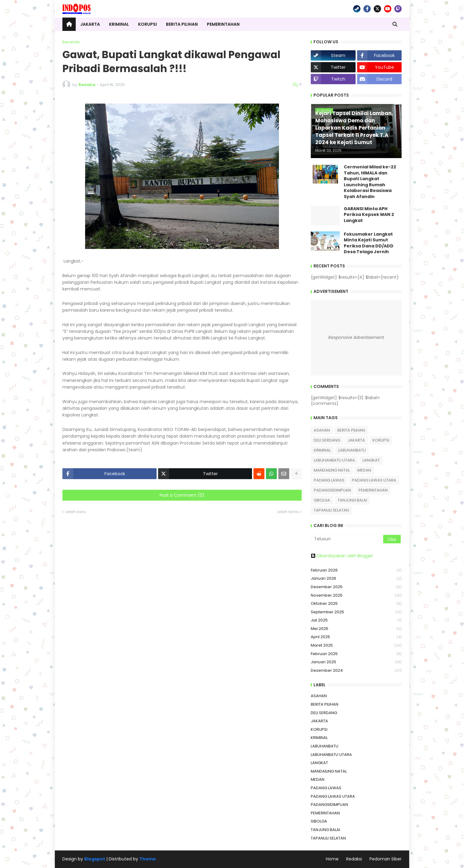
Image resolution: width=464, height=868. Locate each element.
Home (332, 859)
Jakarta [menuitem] (90, 24)
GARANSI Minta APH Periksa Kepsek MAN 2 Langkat (369, 215)
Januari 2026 (356, 579)
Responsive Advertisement (356, 337)
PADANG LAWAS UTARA (374, 480)
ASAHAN (322, 430)
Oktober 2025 (356, 604)
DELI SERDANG (327, 440)
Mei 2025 (356, 629)
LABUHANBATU (352, 450)
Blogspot (95, 859)
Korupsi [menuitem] (147, 24)
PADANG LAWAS (329, 480)
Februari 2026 (356, 570)
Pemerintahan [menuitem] (223, 24)
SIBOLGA (322, 500)
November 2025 (356, 596)
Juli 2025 (356, 620)
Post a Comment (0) (182, 495)
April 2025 (356, 637)
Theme (148, 859)
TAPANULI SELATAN (331, 510)
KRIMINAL (322, 450)
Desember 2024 (356, 671)
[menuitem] (69, 24)
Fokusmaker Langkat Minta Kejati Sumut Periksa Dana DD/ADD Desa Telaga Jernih (369, 243)
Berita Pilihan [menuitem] (182, 24)
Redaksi (354, 859)
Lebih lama (288, 512)
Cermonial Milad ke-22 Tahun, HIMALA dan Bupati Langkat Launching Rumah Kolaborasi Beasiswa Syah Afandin (370, 182)
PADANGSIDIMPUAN (332, 490)
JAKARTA (356, 440)
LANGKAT (371, 460)
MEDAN (364, 470)
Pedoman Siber (386, 859)
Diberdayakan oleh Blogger (342, 556)
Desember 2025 (356, 587)
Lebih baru (76, 512)
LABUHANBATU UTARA (334, 460)
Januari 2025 (356, 662)
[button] (395, 24)
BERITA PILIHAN (351, 430)
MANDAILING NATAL (332, 470)
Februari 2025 (356, 654)
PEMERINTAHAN (373, 490)
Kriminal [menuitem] (119, 24)
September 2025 (356, 612)
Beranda (71, 42)
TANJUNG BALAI (352, 500)
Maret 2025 (356, 646)
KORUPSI (381, 440)
